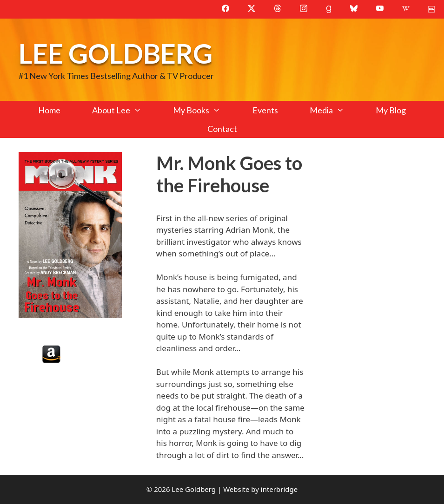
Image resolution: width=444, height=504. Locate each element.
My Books (205, 110)
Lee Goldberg (116, 53)
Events (265, 110)
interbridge (279, 489)
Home (49, 110)
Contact (222, 129)
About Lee (125, 110)
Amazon (51, 354)
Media (335, 110)
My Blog (391, 110)
